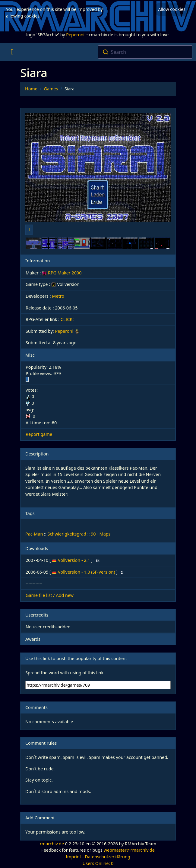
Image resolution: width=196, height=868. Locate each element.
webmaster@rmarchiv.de (129, 850)
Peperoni (75, 35)
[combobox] (145, 52)
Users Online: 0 (98, 863)
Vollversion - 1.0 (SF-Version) (87, 572)
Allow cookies (172, 9)
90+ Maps (101, 534)
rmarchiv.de (52, 844)
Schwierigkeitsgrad (67, 534)
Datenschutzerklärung (107, 857)
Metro (58, 296)
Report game (39, 434)
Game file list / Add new (50, 595)
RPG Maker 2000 (62, 273)
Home (31, 89)
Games (51, 89)
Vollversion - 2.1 (74, 560)
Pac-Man (34, 534)
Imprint (73, 857)
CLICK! (67, 319)
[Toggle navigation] (12, 52)
